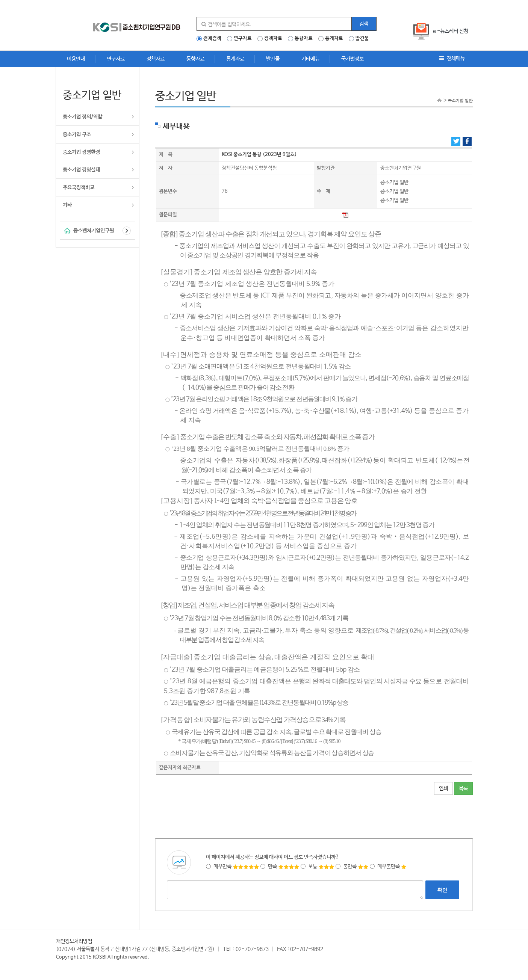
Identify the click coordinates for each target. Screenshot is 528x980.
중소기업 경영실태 (81, 170)
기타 (67, 205)
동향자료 (304, 39)
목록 (463, 788)
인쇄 (443, 788)
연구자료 (243, 39)
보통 (318, 867)
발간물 (362, 39)
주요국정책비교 (79, 187)
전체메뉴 (452, 59)
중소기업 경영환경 (81, 152)
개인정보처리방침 (74, 941)
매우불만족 (388, 867)
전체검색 (212, 39)
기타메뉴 (310, 59)
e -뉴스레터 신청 (451, 31)
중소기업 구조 (77, 134)
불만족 (352, 867)
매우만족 (233, 867)
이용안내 (76, 59)
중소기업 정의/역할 (82, 117)
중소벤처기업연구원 (94, 231)
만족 (280, 867)
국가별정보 (353, 59)
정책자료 (273, 39)
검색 (364, 24)
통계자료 (334, 39)
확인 (442, 890)
